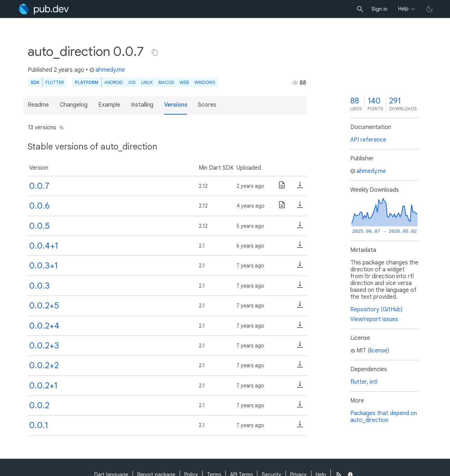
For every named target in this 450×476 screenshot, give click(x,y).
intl (373, 382)
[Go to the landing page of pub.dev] (43, 9)
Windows (205, 82)
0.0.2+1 (43, 386)
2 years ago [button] (69, 70)
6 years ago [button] (250, 246)
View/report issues (374, 319)
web (184, 82)
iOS (132, 82)
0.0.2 (39, 405)
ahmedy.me (107, 70)
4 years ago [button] (251, 206)
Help (403, 9)
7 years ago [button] (250, 266)
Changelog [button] (74, 105)
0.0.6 (39, 206)
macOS (166, 82)
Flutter (55, 82)
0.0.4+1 (44, 246)
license (379, 351)
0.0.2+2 (44, 365)
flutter (359, 382)
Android (114, 82)
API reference (368, 140)
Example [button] (109, 105)
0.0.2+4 (44, 326)
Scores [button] (207, 105)
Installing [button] (142, 105)
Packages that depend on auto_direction (384, 417)
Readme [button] (38, 105)
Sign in (379, 9)
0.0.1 (39, 425)
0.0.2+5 (44, 306)
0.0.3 (39, 286)
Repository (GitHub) (376, 310)
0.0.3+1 (44, 266)
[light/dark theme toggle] (429, 9)
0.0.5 (39, 226)
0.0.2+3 (44, 346)
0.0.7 (39, 186)
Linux (147, 82)
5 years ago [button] (250, 226)
